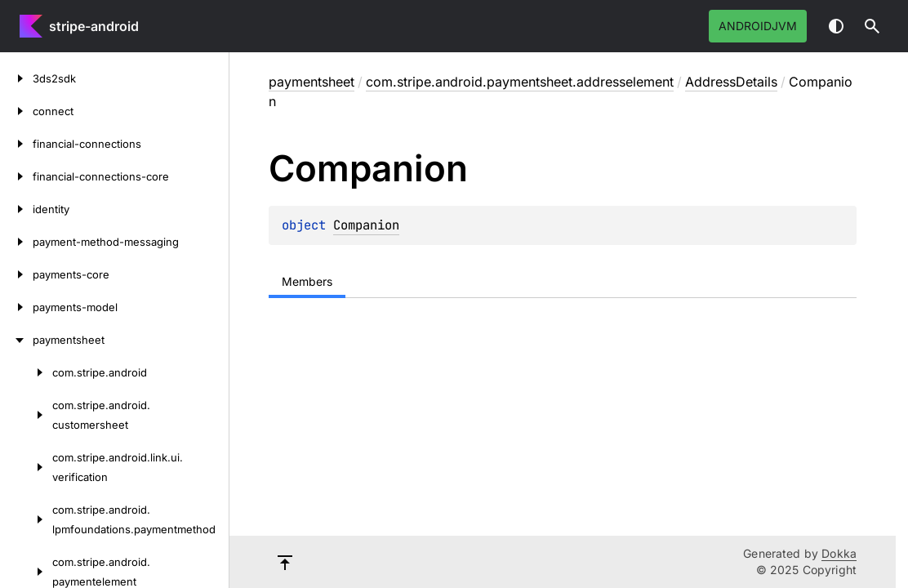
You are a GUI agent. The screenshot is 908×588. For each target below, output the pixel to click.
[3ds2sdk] (16, 78)
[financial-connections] (16, 144)
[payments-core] (16, 274)
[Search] (872, 26)
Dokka (839, 553)
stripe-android (94, 26)
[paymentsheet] (16, 340)
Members (307, 281)
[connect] (16, 111)
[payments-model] (16, 307)
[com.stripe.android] (26, 372)
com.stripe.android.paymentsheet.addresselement (520, 82)
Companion (366, 225)
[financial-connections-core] (16, 176)
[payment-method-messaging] (16, 242)
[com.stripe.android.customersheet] (26, 415)
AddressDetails (731, 82)
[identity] (16, 209)
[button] (872, 26)
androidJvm (758, 26)
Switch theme (836, 26)
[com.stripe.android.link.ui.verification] (26, 467)
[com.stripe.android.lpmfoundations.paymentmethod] (26, 519)
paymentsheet (312, 82)
